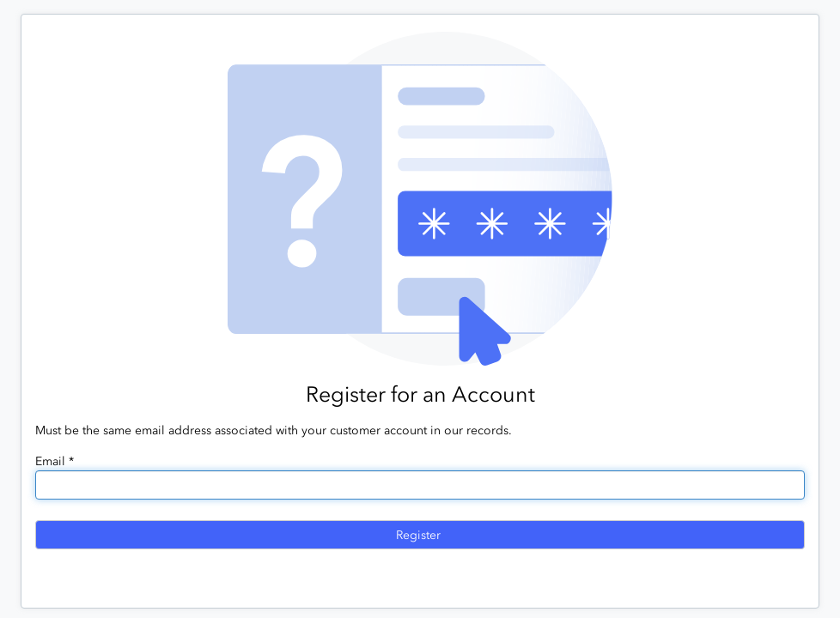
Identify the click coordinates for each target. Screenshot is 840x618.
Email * (55, 461)
